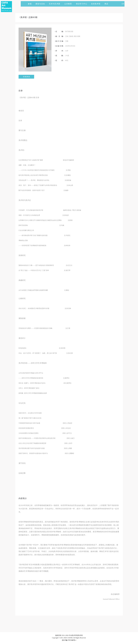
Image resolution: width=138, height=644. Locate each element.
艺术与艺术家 (56, 4)
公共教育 (69, 4)
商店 (106, 4)
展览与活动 (41, 4)
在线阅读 (26, 77)
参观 (30, 4)
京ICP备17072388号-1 (69, 640)
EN (123, 4)
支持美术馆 (97, 4)
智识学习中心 (82, 4)
